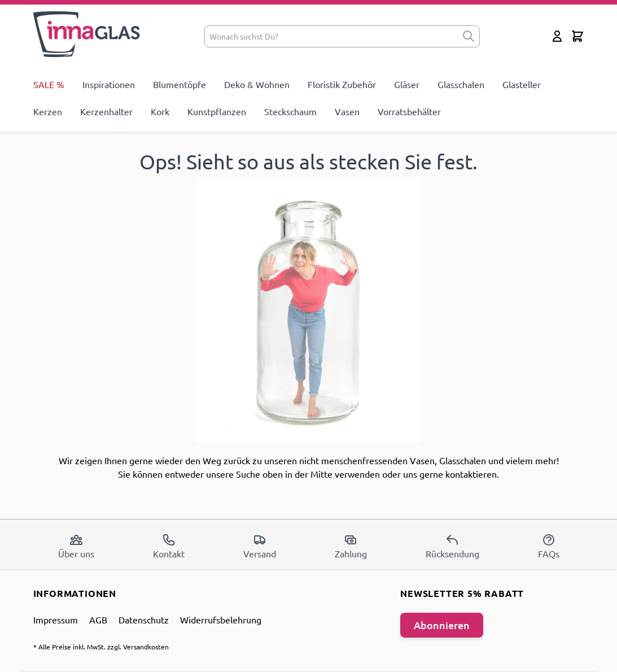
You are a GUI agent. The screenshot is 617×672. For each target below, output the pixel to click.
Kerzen (48, 111)
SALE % (49, 84)
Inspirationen (109, 84)
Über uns (76, 546)
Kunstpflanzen (217, 111)
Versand (260, 546)
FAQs (549, 546)
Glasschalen (461, 84)
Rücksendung (452, 546)
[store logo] (87, 34)
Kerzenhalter (106, 111)
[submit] (469, 36)
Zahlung (351, 546)
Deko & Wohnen (257, 84)
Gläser (407, 84)
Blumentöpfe (180, 84)
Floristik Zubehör (342, 84)
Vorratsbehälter (409, 111)
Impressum (56, 619)
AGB (98, 619)
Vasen (347, 111)
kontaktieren (471, 474)
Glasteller (522, 84)
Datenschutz (144, 619)
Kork (160, 111)
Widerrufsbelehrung (221, 619)
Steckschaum (290, 111)
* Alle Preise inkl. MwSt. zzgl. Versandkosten (101, 647)
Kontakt (169, 546)
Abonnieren (442, 625)
